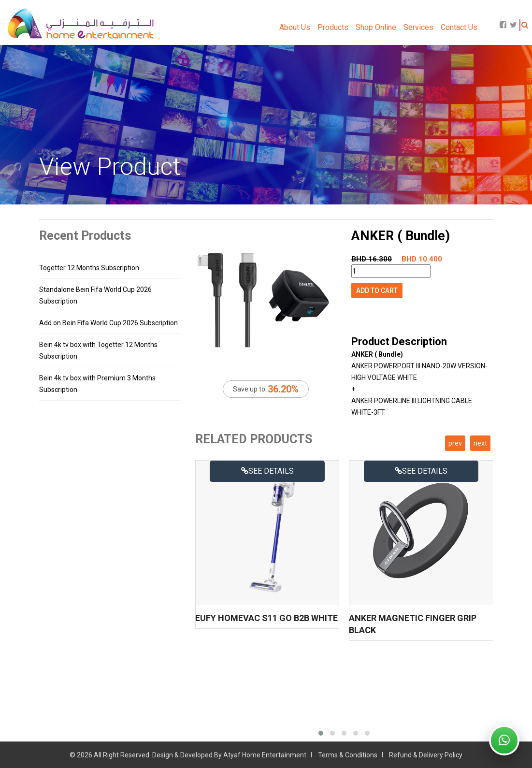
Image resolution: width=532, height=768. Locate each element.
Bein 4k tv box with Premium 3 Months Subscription (97, 384)
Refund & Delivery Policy (426, 755)
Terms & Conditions (348, 755)
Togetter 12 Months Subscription (89, 268)
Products (333, 27)
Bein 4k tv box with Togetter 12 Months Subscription (98, 350)
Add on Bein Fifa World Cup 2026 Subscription (108, 323)
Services (418, 27)
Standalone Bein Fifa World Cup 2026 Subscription (95, 295)
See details (267, 471)
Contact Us (459, 27)
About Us (295, 27)
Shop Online (376, 27)
